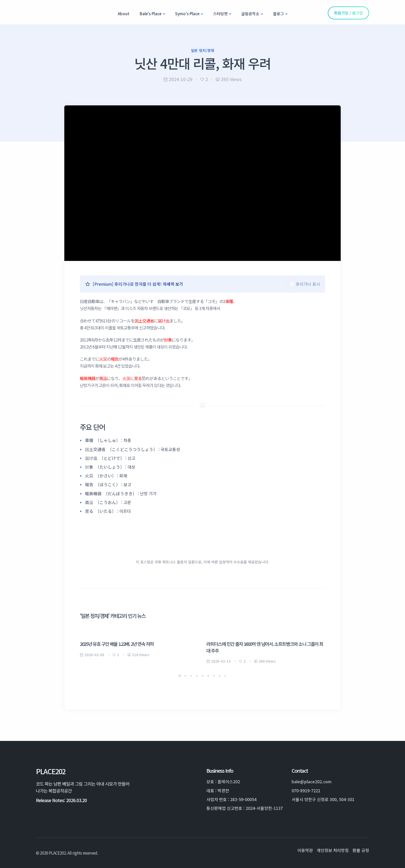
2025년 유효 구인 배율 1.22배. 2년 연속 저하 (117, 644)
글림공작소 (250, 14)
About (124, 14)
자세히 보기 (173, 284)
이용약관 (305, 850)
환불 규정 (361, 850)
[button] (180, 676)
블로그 (278, 14)
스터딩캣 (220, 14)
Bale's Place (151, 14)
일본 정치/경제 (202, 50)
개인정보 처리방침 (333, 850)
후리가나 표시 (308, 284)
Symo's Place (187, 14)
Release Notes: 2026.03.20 (61, 800)
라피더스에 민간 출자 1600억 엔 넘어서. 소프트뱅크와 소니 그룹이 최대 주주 (265, 647)
